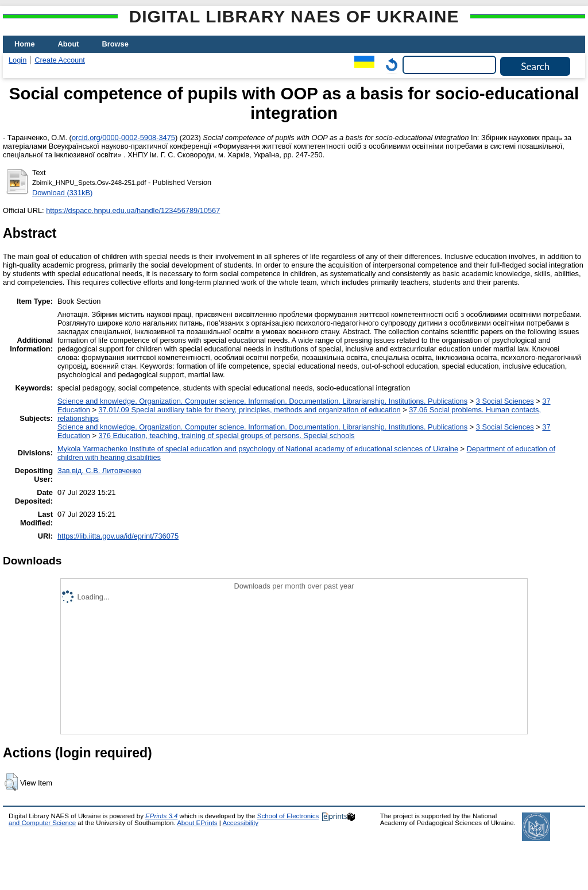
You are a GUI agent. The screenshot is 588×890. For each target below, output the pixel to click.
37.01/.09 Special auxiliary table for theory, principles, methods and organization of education (249, 410)
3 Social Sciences (505, 401)
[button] (11, 782)
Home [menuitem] (25, 44)
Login (18, 60)
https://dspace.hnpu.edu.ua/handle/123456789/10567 (133, 210)
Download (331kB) (62, 193)
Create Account (60, 60)
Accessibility (240, 823)
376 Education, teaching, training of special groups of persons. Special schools (226, 436)
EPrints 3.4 (161, 816)
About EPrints (197, 823)
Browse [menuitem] (115, 44)
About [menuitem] (69, 44)
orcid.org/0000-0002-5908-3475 (123, 138)
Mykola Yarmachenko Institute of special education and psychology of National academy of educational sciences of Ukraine (258, 449)
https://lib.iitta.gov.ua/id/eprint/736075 (118, 536)
